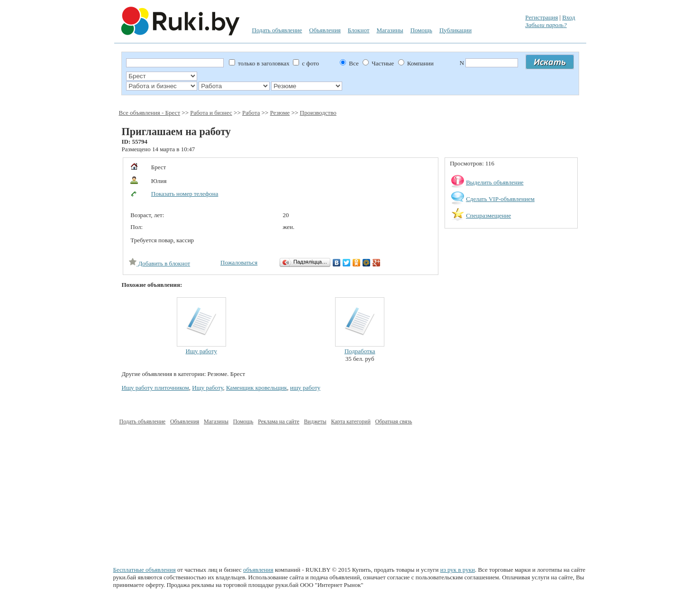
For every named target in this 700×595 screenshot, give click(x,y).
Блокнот (359, 30)
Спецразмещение (488, 215)
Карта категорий (350, 421)
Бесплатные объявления (145, 570)
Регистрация (541, 17)
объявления (258, 570)
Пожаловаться (239, 262)
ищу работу (305, 388)
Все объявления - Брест (150, 113)
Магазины (390, 30)
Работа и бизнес (211, 113)
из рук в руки (458, 570)
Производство (318, 113)
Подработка (360, 351)
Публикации (455, 30)
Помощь (421, 30)
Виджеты (315, 421)
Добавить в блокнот (159, 263)
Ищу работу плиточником (155, 388)
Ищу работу (201, 351)
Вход (568, 17)
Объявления (325, 30)
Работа (251, 113)
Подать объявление (277, 30)
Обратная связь (394, 421)
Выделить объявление (495, 182)
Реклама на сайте (278, 421)
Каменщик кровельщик (257, 388)
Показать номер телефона (185, 194)
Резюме (280, 113)
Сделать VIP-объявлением (500, 199)
